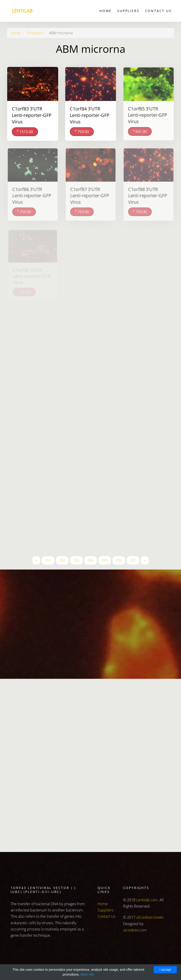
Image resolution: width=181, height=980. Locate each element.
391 (48, 560)
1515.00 (25, 131)
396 (119, 560)
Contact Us (158, 11)
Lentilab (22, 11)
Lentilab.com (147, 900)
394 (90, 560)
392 (62, 560)
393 (76, 560)
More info (87, 974)
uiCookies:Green (150, 917)
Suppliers (128, 11)
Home (106, 11)
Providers (35, 33)
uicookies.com (135, 930)
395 (105, 560)
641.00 (140, 131)
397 (133, 560)
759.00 (82, 131)
